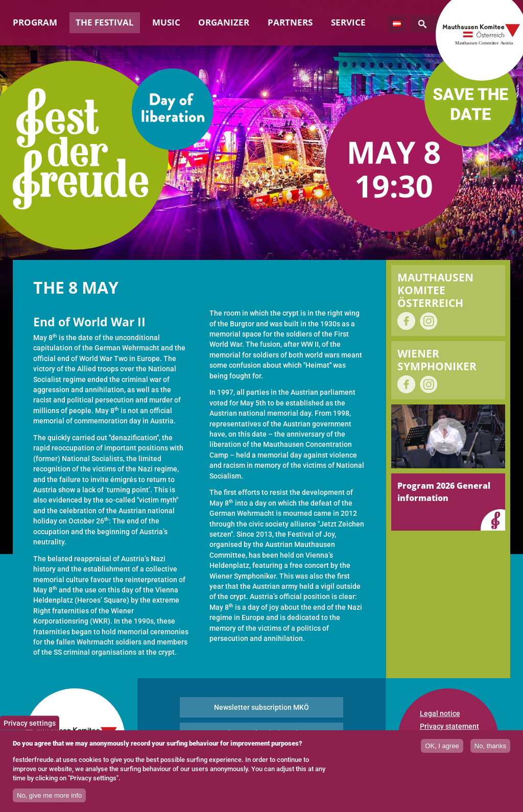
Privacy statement (449, 726)
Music (166, 22)
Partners (290, 22)
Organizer (224, 22)
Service (348, 22)
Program (35, 22)
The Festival (105, 22)
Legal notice (440, 713)
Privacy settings (30, 727)
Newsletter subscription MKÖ (261, 707)
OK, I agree (442, 750)
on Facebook (406, 321)
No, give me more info (49, 800)
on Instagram (429, 321)
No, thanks (490, 750)
